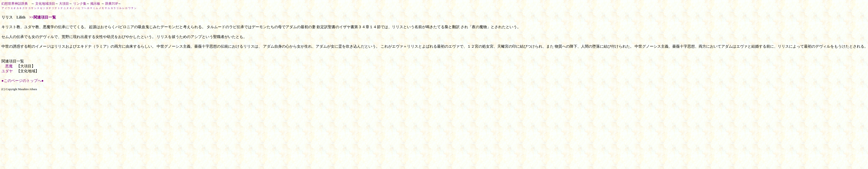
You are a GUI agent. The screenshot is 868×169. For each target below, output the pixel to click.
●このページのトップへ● (22, 81)
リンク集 (80, 4)
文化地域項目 (45, 4)
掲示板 (95, 4)
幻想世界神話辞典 (15, 4)
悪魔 (9, 66)
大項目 (64, 4)
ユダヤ (7, 71)
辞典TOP (111, 4)
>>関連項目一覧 (43, 17)
